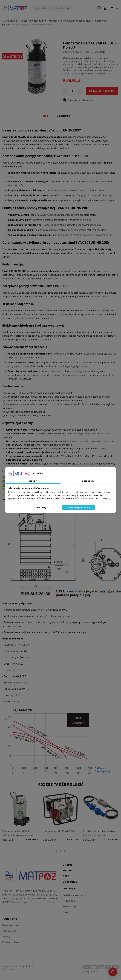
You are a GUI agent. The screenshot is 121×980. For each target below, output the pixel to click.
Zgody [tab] (33, 481)
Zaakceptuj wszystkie (78, 507)
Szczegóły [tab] (88, 481)
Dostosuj (43, 507)
